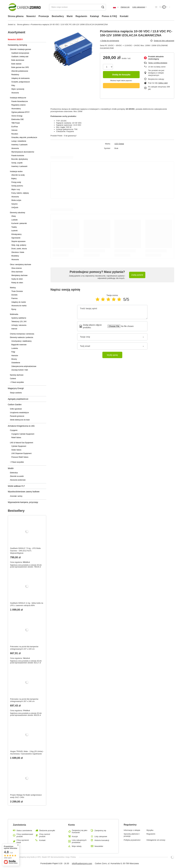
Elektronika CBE (18, 119)
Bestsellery (58, 16)
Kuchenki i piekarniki (19, 223)
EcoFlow (15, 127)
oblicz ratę (163, 83)
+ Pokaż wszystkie (17, 382)
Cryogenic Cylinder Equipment (23, 434)
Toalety (14, 227)
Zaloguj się (125, 7)
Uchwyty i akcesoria (19, 325)
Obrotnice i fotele (18, 252)
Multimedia (14, 314)
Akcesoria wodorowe (18, 480)
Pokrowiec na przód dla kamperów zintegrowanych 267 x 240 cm (24, 700)
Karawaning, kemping (17, 45)
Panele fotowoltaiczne (20, 101)
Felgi (13, 352)
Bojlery (14, 179)
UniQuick (15, 207)
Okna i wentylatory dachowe (21, 265)
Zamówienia (19, 825)
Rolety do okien (17, 283)
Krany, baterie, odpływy (20, 193)
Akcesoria (15, 93)
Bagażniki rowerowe (19, 345)
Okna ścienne (17, 268)
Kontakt (124, 16)
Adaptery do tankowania (20, 78)
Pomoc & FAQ (109, 16)
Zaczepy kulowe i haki (20, 370)
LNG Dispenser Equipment (21, 453)
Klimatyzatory (16, 234)
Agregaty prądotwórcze (18, 399)
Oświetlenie (16, 363)
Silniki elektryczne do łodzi (20, 420)
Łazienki (15, 231)
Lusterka (15, 348)
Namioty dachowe (17, 375)
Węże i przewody (18, 89)
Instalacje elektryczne (18, 98)
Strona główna (16, 16)
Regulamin (81, 16)
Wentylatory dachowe (19, 275)
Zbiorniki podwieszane (20, 71)
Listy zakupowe (139, 7)
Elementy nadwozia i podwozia (22, 337)
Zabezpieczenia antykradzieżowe (24, 366)
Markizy (13, 288)
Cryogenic (14, 430)
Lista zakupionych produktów (79, 841)
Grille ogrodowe (16, 409)
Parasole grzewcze (17, 416)
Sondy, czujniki (17, 163)
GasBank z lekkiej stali (20, 57)
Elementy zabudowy (17, 213)
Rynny (14, 309)
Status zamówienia (24, 830)
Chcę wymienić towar (23, 841)
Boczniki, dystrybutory (20, 159)
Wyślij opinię (112, 355)
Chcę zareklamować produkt (25, 835)
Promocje (44, 16)
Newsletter (99, 846)
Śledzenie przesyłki (47, 830)
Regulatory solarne (18, 105)
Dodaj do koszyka (121, 75)
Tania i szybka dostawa (158, 63)
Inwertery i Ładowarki (19, 166)
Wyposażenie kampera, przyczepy (23, 502)
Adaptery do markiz (19, 302)
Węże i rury (16, 189)
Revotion (15, 134)
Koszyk (75, 836)
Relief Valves (16, 438)
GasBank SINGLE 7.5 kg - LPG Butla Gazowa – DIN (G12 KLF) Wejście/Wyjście (25, 551)
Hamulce (15, 356)
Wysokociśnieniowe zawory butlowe (24, 492)
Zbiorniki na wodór (17, 476)
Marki (70, 16)
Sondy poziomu (17, 186)
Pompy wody (16, 182)
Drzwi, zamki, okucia (19, 249)
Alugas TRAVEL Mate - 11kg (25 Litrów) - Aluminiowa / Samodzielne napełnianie (27, 753)
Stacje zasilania (16, 393)
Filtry (13, 86)
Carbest (13, 379)
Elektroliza (14, 473)
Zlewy (14, 216)
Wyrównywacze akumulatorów (23, 152)
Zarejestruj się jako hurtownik (80, 831)
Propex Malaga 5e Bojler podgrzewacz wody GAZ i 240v (26, 796)
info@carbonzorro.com (82, 863)
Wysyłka (150, 830)
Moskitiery (15, 256)
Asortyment (16, 32)
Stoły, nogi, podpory (19, 245)
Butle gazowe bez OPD (20, 67)
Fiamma (14, 298)
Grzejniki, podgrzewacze (21, 82)
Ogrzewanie (16, 238)
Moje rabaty (77, 846)
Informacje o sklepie (132, 830)
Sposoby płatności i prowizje (132, 835)
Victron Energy (17, 116)
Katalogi (94, 16)
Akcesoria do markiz (19, 306)
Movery (14, 359)
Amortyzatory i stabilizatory (21, 341)
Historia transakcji (102, 840)
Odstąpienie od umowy (156, 840)
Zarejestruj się (100, 830)
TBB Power (16, 123)
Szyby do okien (17, 279)
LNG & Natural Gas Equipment (22, 443)
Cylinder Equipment (19, 446)
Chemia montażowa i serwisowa (22, 334)
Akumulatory (16, 109)
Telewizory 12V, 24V (19, 322)
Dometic (15, 295)
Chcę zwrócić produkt (45, 835)
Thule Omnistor (17, 291)
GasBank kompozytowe (20, 53)
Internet (14, 329)
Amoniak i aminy (16, 496)
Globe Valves (16, 450)
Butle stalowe (16, 64)
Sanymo (15, 204)
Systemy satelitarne (19, 318)
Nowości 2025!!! (15, 39)
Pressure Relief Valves (20, 457)
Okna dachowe (17, 272)
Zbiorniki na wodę (18, 175)
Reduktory (15, 75)
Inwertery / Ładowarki (19, 145)
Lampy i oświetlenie (19, 141)
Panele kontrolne (18, 156)
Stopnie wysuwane (18, 241)
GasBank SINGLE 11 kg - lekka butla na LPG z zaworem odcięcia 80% (27, 604)
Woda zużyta (16, 200)
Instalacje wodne (16, 171)
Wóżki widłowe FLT (16, 486)
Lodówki (15, 220)
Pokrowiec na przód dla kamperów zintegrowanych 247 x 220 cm (24, 648)
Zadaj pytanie (137, 275)
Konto (72, 825)
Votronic (14, 130)
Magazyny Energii (16, 388)
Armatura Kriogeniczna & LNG (21, 426)
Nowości (31, 16)
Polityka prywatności (132, 840)
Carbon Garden (15, 404)
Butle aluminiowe (18, 60)
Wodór (11, 468)
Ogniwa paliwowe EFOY (20, 112)
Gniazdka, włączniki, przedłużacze (24, 137)
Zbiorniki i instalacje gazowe (20, 49)
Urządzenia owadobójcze (19, 413)
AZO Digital (119, 144)
